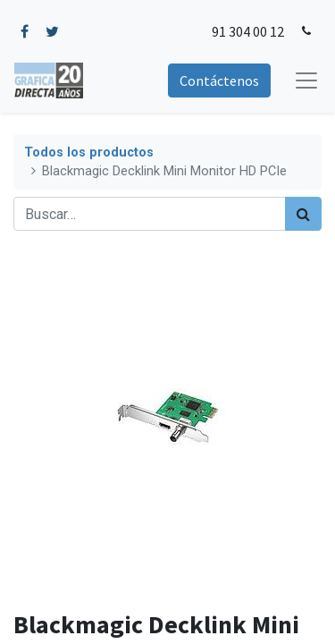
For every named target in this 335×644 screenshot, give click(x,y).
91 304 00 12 (248, 31)
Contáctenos (219, 80)
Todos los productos (89, 153)
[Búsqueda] (303, 214)
